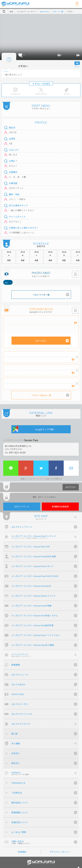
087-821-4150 (17, 452)
